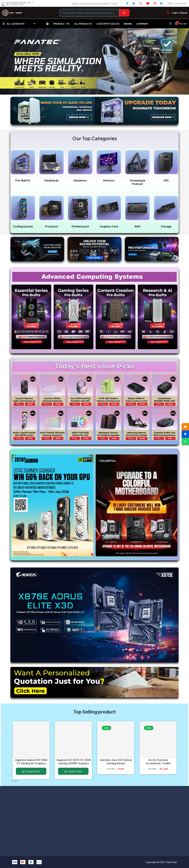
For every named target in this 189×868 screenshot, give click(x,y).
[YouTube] (148, 3)
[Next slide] (16, 781)
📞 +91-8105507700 (13, 4)
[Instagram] (141, 3)
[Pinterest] (155, 3)
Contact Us (181, 3)
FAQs (170, 3)
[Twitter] (134, 3)
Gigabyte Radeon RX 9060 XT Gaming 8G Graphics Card (31, 762)
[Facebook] (127, 3)
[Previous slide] (13, 781)
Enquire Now (31, 771)
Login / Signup (179, 13)
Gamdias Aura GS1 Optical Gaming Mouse (116, 762)
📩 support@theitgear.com (16, 2)
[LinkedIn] (161, 3)
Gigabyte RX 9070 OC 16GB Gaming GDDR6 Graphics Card (74, 762)
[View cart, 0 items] (181, 24)
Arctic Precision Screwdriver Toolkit (158, 762)
